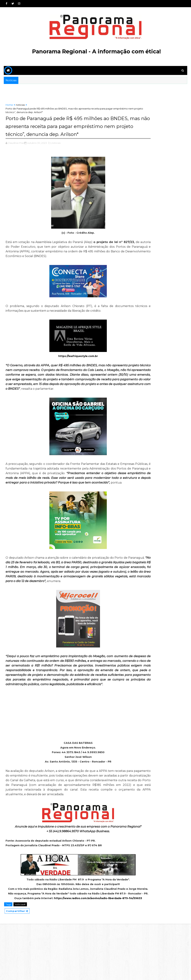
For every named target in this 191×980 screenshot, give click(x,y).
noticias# (20, 960)
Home (9, 106)
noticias (20, 106)
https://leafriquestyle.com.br (66, 369)
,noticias (56, 152)
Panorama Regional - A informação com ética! (96, 51)
